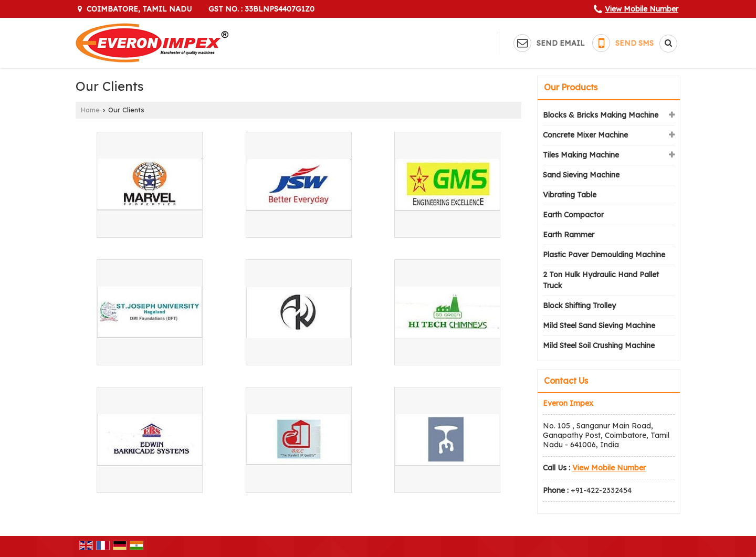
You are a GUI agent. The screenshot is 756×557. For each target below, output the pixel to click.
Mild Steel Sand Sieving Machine (599, 325)
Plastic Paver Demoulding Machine (604, 255)
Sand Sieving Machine (581, 175)
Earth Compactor (573, 215)
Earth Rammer (569, 235)
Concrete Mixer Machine (585, 135)
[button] (642, 9)
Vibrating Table (570, 195)
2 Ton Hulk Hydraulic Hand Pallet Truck (601, 280)
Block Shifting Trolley (579, 306)
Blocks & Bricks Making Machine (601, 115)
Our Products (571, 87)
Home (90, 110)
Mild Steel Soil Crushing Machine (599, 345)
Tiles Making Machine (581, 155)
